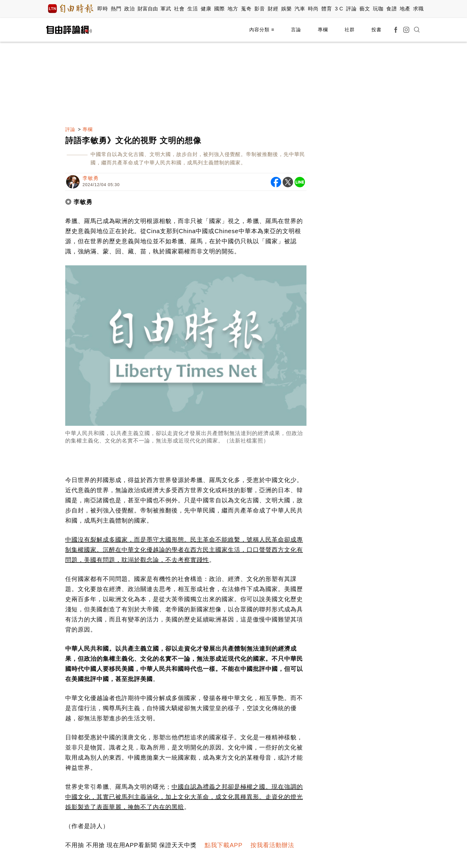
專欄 (323, 30)
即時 (103, 9)
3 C (339, 9)
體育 (327, 9)
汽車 (300, 9)
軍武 (166, 9)
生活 (193, 9)
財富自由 (148, 9)
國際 (219, 9)
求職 (418, 9)
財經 (273, 9)
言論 (296, 30)
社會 (179, 9)
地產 (405, 9)
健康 (206, 9)
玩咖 (378, 9)
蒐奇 (246, 9)
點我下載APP (224, 845)
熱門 (116, 9)
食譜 (391, 9)
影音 (260, 9)
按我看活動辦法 (272, 845)
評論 (351, 9)
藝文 (365, 9)
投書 (376, 30)
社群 (350, 30)
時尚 (313, 9)
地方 (233, 9)
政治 (129, 9)
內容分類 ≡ (262, 30)
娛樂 (286, 9)
